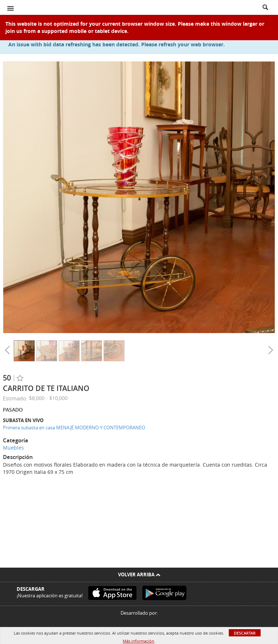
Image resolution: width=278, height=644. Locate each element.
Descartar (245, 633)
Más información (138, 641)
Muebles (13, 448)
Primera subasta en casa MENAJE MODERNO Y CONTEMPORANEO (74, 428)
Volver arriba (139, 574)
